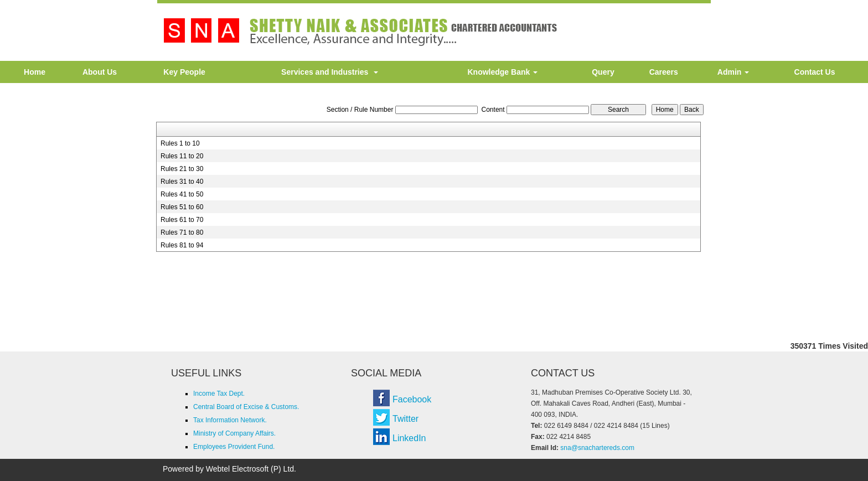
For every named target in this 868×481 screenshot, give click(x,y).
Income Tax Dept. (219, 394)
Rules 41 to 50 (182, 194)
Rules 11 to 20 (182, 156)
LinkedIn (409, 438)
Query (603, 72)
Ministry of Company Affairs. (234, 433)
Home (35, 72)
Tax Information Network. (230, 420)
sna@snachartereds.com (597, 448)
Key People (184, 72)
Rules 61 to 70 (182, 220)
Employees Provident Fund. (234, 447)
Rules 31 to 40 (182, 182)
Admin (733, 72)
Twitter (405, 419)
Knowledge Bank (502, 72)
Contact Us (815, 72)
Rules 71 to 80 (182, 232)
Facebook (412, 399)
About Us (100, 72)
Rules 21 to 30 (182, 169)
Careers (664, 72)
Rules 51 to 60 (182, 207)
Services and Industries (330, 72)
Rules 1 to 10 (180, 143)
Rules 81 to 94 (182, 245)
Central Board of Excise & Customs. (246, 407)
